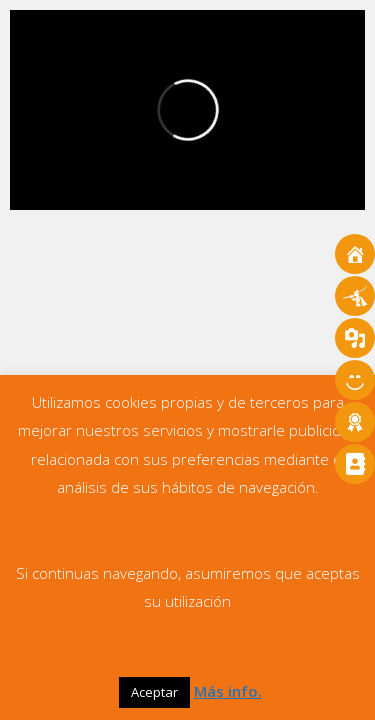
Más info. (228, 691)
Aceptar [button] (154, 692)
